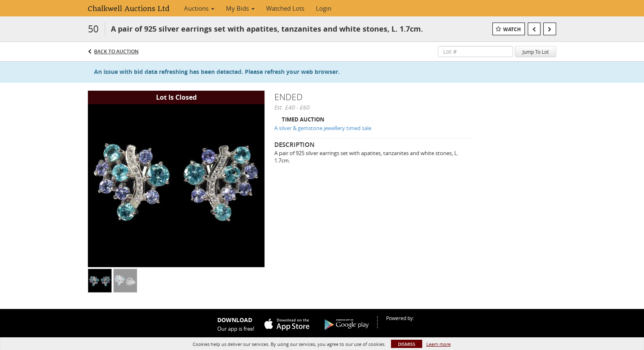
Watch (512, 29)
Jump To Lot (536, 52)
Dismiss (407, 344)
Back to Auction (116, 51)
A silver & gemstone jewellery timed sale (323, 128)
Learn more (438, 344)
